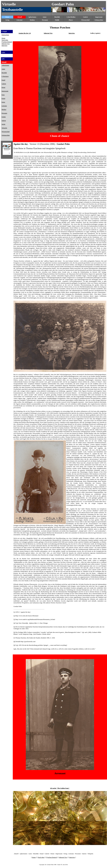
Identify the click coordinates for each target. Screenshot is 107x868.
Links (3, 52)
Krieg (65, 854)
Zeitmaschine (99, 20)
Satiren (84, 854)
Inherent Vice (6, 44)
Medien (32, 20)
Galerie (47, 854)
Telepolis (90, 854)
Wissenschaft (85, 20)
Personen (45, 20)
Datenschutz (5, 35)
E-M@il (4, 31)
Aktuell (20, 17)
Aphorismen (32, 17)
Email (42, 854)
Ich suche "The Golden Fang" (60, 788)
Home (7, 17)
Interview (4, 46)
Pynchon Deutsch (7, 42)
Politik (57, 20)
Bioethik (36, 854)
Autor (45, 17)
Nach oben (5, 40)
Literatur (71, 854)
